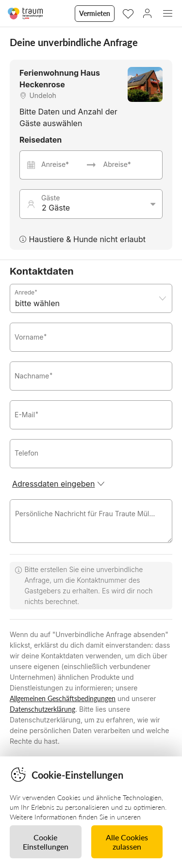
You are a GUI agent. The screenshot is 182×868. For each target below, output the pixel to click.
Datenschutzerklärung (42, 709)
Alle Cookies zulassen (127, 842)
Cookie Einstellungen (46, 842)
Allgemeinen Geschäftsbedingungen (63, 698)
